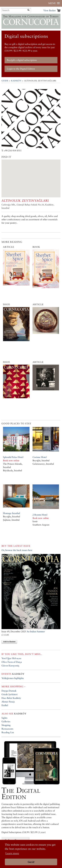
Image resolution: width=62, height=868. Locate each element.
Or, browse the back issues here (17, 550)
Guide (5, 81)
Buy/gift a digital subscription (22, 60)
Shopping (6, 725)
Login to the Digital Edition (21, 69)
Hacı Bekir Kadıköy (11, 698)
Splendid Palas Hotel (13, 457)
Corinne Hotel (40, 457)
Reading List (8, 732)
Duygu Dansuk (9, 691)
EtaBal (5, 705)
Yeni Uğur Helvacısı (11, 658)
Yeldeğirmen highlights (13, 678)
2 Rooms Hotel (40, 515)
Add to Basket (9, 642)
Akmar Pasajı (8, 702)
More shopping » (14, 686)
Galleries (6, 721)
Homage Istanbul (11, 513)
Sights (4, 718)
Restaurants (7, 729)
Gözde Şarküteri (10, 694)
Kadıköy (16, 81)
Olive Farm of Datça (12, 662)
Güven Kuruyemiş (10, 666)
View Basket (50, 10)
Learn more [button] (12, 853)
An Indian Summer (36, 631)
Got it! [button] (31, 862)
